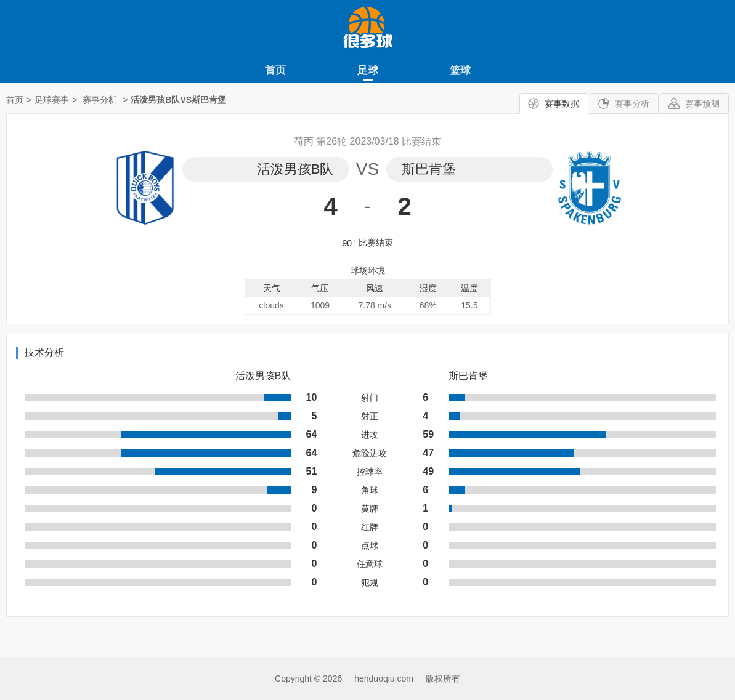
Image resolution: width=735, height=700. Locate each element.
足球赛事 (52, 100)
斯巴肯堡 (429, 169)
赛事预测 (702, 103)
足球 (368, 70)
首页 (275, 70)
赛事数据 (562, 103)
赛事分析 (632, 103)
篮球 (460, 70)
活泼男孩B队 (295, 169)
